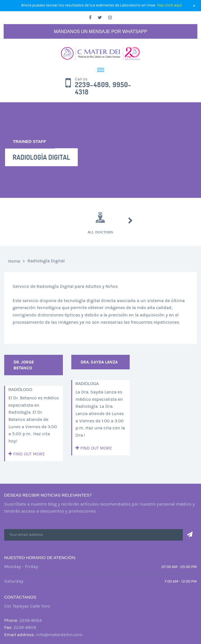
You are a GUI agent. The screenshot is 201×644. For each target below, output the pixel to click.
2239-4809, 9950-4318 (103, 89)
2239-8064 (31, 620)
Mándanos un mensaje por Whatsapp (100, 32)
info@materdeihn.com (59, 635)
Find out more (27, 454)
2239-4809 (25, 627)
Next (130, 221)
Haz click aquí (170, 5)
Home (14, 261)
